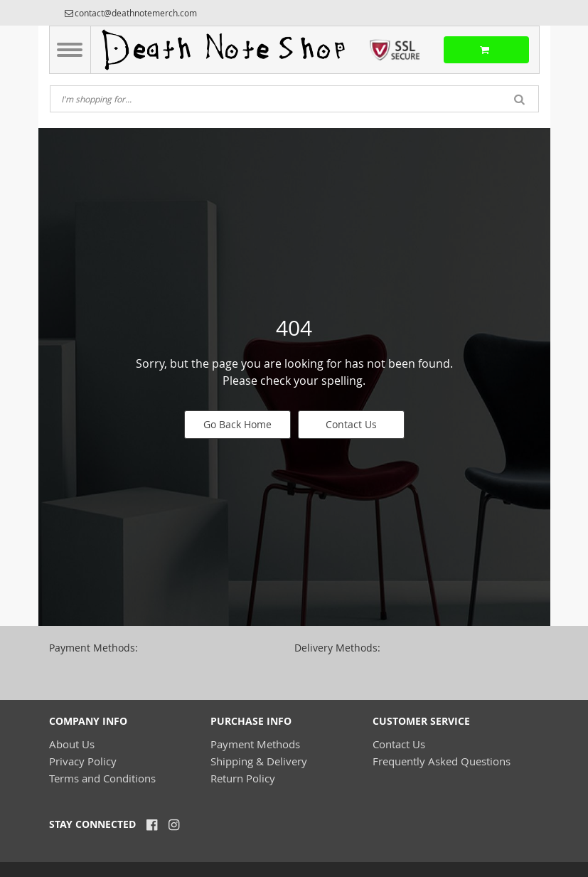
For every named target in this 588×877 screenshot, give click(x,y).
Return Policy (243, 778)
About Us (72, 744)
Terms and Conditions (102, 778)
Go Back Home (237, 424)
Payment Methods (255, 744)
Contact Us (351, 424)
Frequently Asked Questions (442, 761)
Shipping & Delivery (259, 761)
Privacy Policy (83, 761)
